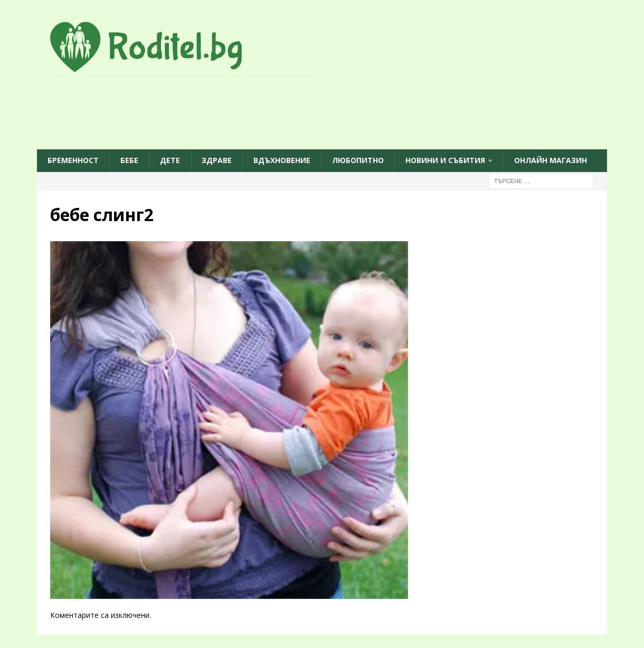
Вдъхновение (282, 160)
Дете (170, 160)
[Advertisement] (322, 112)
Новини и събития (445, 160)
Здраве (217, 160)
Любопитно (358, 160)
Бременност (73, 160)
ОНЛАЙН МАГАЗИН (551, 160)
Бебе (129, 160)
